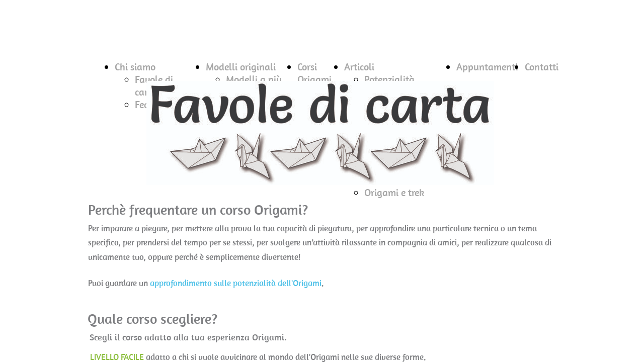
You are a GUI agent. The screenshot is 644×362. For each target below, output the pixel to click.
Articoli (359, 67)
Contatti (542, 67)
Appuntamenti (487, 67)
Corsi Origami (314, 73)
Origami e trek (394, 192)
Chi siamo (135, 67)
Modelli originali (241, 67)
